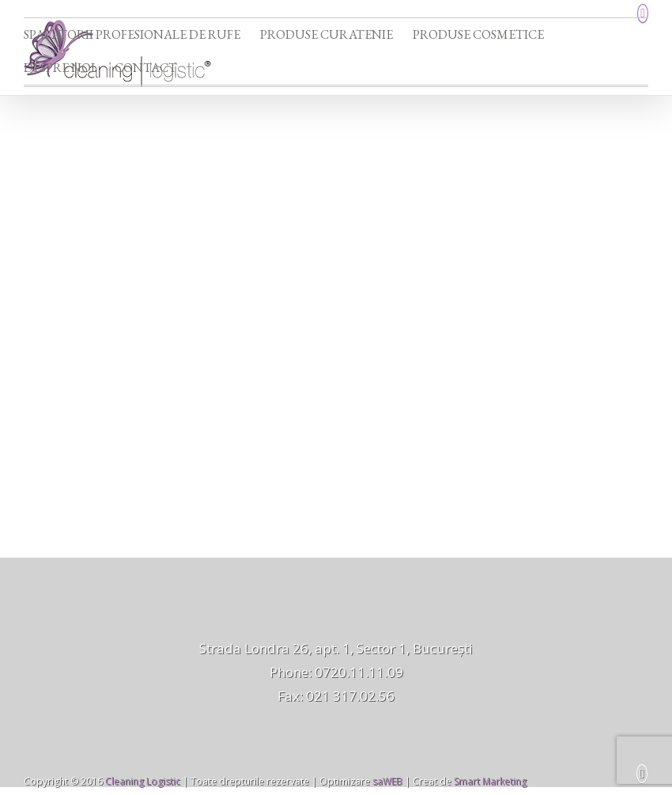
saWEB (386, 781)
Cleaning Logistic (143, 781)
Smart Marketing (490, 781)
